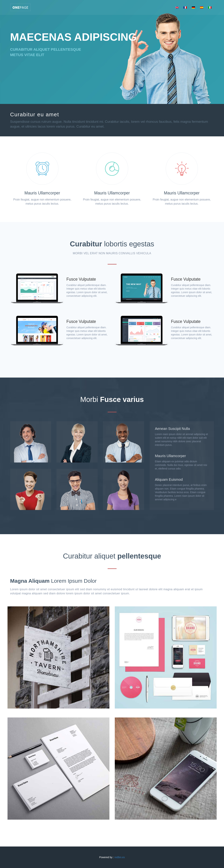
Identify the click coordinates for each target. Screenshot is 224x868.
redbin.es (120, 857)
